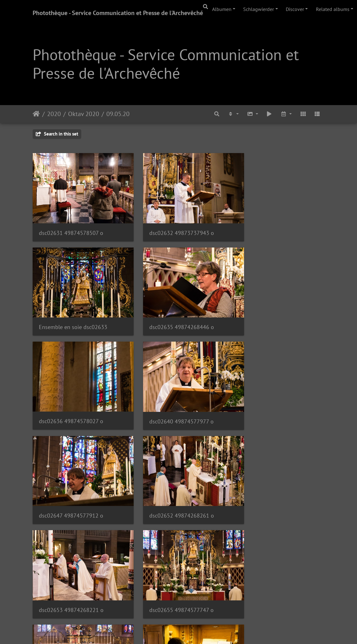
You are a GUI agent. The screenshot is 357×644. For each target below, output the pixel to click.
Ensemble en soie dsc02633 (274, 226)
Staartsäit (36, 114)
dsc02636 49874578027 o (171, 313)
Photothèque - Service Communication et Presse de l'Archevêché (118, 13)
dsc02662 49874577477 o (272, 575)
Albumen (222, 9)
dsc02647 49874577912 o (71, 400)
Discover (295, 9)
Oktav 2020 (84, 114)
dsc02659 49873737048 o (71, 575)
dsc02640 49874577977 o (272, 313)
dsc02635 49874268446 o (71, 313)
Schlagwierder (258, 9)
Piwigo (196, 631)
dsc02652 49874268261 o (172, 400)
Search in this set (57, 134)
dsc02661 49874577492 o (172, 575)
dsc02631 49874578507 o (71, 226)
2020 (54, 114)
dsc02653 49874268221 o (272, 400)
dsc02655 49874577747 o (71, 488)
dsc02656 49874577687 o (171, 488)
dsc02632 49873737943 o (172, 226)
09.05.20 (118, 114)
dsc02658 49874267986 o (272, 488)
